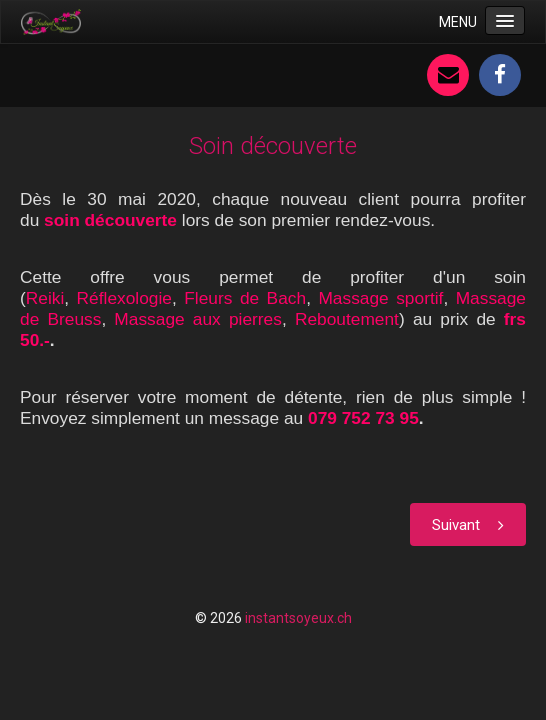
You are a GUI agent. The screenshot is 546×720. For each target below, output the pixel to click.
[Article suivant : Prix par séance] (468, 524)
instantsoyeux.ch (298, 618)
